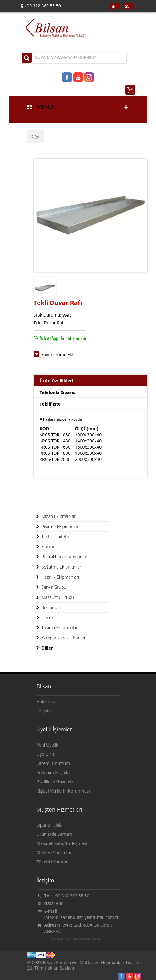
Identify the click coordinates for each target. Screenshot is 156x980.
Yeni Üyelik (48, 745)
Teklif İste (50, 404)
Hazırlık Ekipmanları (57, 577)
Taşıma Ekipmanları (57, 628)
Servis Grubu (51, 587)
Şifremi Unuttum (53, 763)
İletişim (44, 711)
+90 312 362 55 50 (71, 896)
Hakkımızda (48, 702)
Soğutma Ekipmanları (59, 567)
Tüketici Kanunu (53, 862)
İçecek (44, 618)
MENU (78, 107)
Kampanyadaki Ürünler (60, 638)
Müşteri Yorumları (55, 853)
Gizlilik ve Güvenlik (55, 782)
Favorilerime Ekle (59, 355)
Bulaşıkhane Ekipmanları (62, 557)
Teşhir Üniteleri (53, 537)
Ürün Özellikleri (57, 381)
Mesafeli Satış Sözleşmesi (62, 843)
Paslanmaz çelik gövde (86, 939)
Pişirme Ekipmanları (57, 527)
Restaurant (49, 608)
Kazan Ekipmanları (56, 516)
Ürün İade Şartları (54, 834)
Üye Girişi (46, 754)
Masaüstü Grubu (54, 597)
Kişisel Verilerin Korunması (63, 791)
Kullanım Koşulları (55, 772)
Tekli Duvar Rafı (60, 939)
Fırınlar (45, 547)
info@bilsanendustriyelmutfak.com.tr (82, 917)
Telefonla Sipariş (57, 392)
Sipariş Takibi (50, 825)
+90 (60, 903)
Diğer (36, 136)
